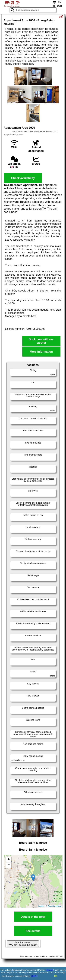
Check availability (23, 178)
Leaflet (41, 906)
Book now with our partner (41, 341)
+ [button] (9, 860)
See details (33, 931)
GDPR (34, 976)
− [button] (9, 865)
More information (41, 352)
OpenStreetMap (55, 906)
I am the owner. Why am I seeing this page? (23, 944)
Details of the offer (33, 917)
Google (50, 970)
